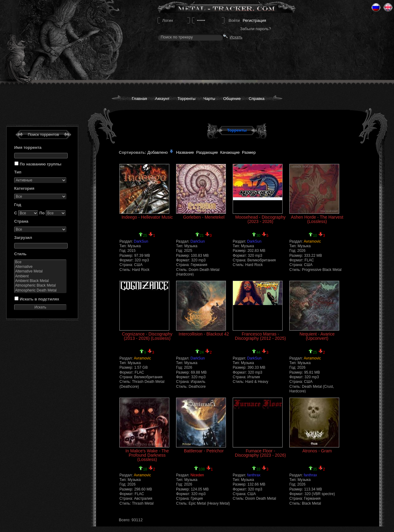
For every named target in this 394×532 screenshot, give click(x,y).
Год (18, 205)
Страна (21, 221)
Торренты (187, 99)
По (42, 213)
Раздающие (207, 152)
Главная (139, 99)
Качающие (230, 152)
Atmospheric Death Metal (40, 290)
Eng (388, 7)
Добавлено (161, 152)
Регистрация (254, 20)
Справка (257, 99)
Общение (232, 99)
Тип (18, 172)
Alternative (40, 267)
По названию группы (40, 164)
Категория (24, 188)
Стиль (20, 254)
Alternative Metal (40, 271)
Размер (249, 152)
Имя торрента (28, 147)
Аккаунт (162, 99)
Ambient (40, 276)
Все (40, 262)
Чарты (209, 99)
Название (185, 152)
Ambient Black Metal (40, 281)
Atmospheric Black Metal (40, 286)
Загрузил (23, 238)
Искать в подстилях (39, 299)
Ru (376, 7)
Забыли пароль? (255, 29)
